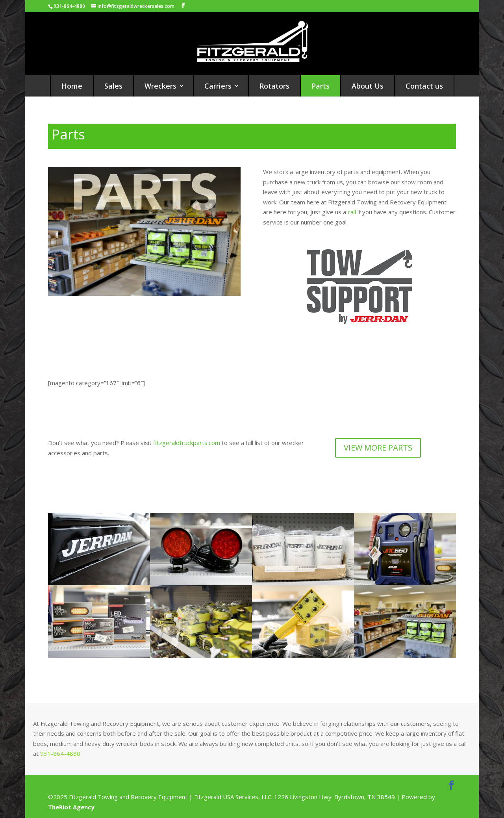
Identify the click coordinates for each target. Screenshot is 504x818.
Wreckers (160, 86)
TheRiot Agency (71, 807)
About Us (368, 86)
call (353, 212)
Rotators (274, 86)
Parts (321, 86)
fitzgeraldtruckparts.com (187, 443)
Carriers (218, 86)
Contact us (424, 86)
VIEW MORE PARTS (378, 448)
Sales (113, 86)
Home (72, 86)
